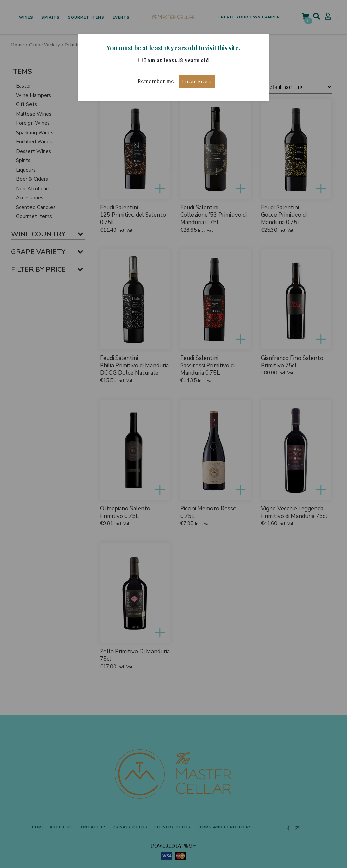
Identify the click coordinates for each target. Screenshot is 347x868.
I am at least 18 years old (174, 60)
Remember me (153, 81)
